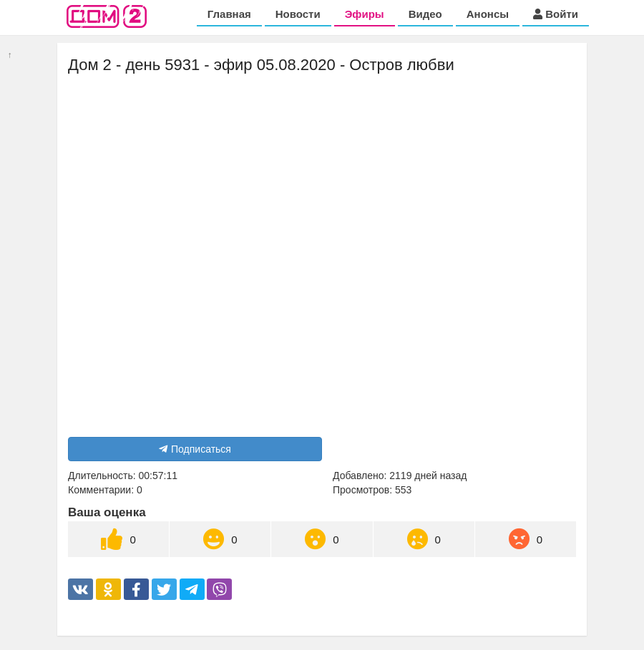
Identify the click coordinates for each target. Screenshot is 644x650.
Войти (556, 14)
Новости (298, 14)
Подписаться (195, 449)
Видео (425, 14)
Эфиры (365, 14)
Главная (229, 14)
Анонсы (488, 14)
